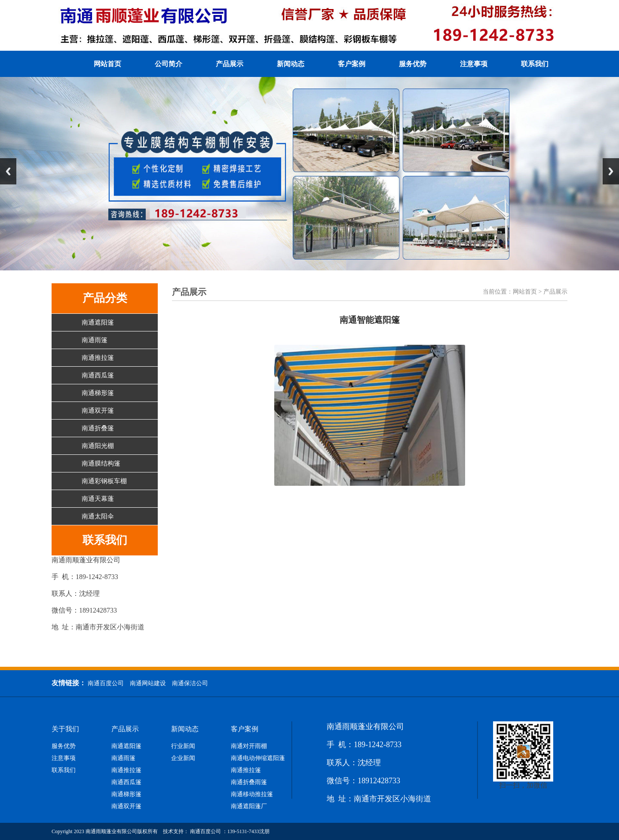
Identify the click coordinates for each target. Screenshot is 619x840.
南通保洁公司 (190, 683)
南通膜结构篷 (101, 463)
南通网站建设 (148, 683)
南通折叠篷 (98, 428)
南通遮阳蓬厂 (249, 806)
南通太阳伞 (98, 516)
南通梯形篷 (98, 393)
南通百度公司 (106, 683)
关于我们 (65, 729)
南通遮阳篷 (98, 322)
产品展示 (230, 64)
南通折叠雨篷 (249, 782)
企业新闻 (183, 758)
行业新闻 (183, 746)
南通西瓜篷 (98, 375)
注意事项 (474, 64)
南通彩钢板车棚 (104, 481)
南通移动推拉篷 (252, 794)
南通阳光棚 (98, 446)
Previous (8, 171)
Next (611, 171)
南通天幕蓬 (98, 499)
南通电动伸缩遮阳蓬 (258, 758)
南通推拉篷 (98, 358)
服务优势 (413, 64)
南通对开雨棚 (249, 746)
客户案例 (352, 64)
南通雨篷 (95, 340)
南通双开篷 (98, 411)
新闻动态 (291, 64)
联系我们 (535, 64)
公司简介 (169, 64)
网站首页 (107, 64)
